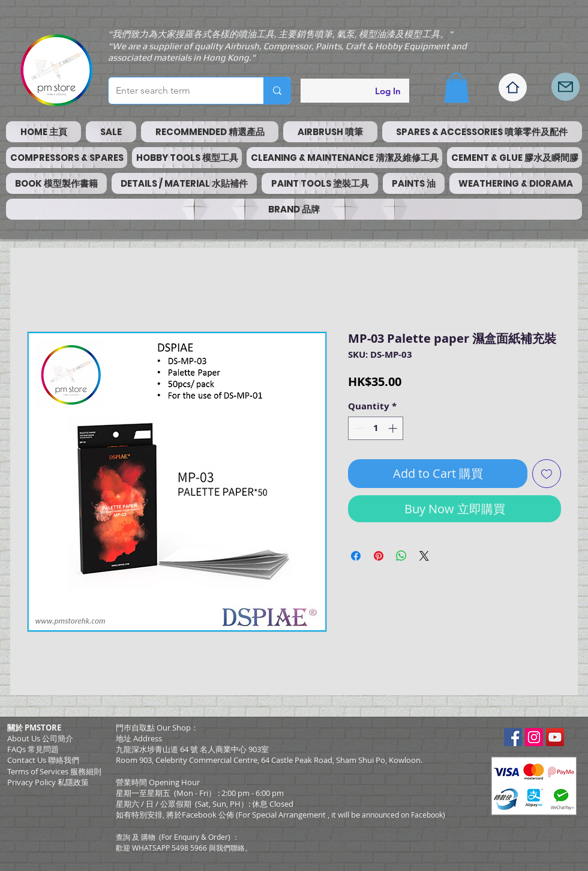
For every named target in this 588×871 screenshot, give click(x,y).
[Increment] (394, 428)
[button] (457, 88)
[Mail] (565, 87)
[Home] (513, 87)
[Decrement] (358, 428)
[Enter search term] (177, 91)
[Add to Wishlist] (547, 474)
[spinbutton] (376, 428)
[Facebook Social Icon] (513, 737)
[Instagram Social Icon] (534, 737)
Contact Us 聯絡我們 (43, 760)
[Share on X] (424, 556)
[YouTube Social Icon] (555, 737)
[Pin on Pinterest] (379, 556)
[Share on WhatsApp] (401, 556)
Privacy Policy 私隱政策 (48, 782)
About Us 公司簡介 (40, 738)
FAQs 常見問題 (33, 749)
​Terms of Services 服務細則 (54, 771)
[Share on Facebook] (356, 556)
